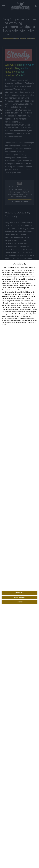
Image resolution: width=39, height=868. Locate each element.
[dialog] (19, 564)
